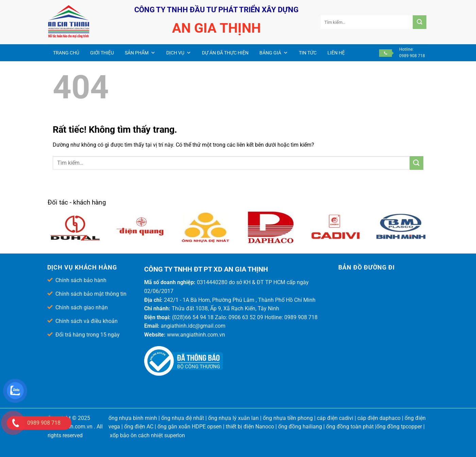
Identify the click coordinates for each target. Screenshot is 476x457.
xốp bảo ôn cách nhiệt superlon (147, 435)
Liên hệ (336, 53)
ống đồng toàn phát (350, 427)
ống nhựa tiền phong (288, 418)
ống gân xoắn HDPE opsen (190, 427)
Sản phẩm (140, 53)
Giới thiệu (102, 53)
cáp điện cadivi (335, 418)
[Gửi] (420, 22)
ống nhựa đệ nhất (183, 418)
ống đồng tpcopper (399, 427)
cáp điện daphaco (379, 418)
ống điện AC (139, 427)
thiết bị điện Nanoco (250, 427)
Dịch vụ (179, 53)
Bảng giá (274, 53)
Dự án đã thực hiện (225, 53)
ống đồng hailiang (300, 427)
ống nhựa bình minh (133, 418)
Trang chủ (66, 53)
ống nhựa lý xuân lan (233, 418)
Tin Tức (308, 53)
